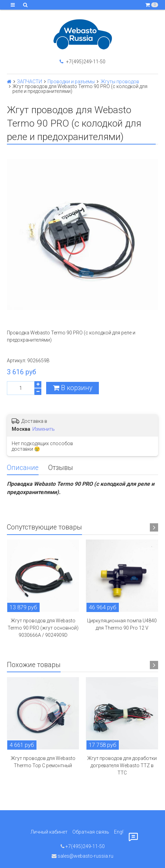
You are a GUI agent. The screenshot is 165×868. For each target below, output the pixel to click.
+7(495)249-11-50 (82, 62)
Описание (23, 468)
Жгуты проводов (120, 82)
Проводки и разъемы (71, 82)
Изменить (44, 429)
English (122, 832)
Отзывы (61, 468)
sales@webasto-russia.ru (82, 856)
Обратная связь (91, 832)
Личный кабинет (49, 832)
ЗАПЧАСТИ (29, 82)
